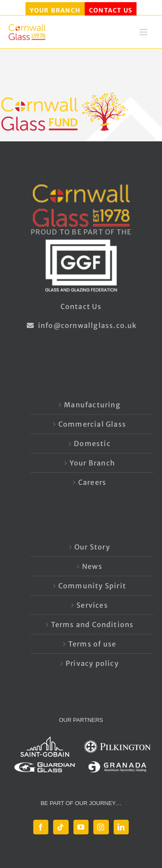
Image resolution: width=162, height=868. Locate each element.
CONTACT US (111, 10)
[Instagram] (101, 827)
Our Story (92, 547)
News (92, 566)
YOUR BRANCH (55, 10)
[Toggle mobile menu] (144, 35)
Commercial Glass (92, 424)
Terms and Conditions (92, 624)
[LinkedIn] (121, 827)
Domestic (92, 443)
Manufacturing (92, 405)
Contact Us (81, 306)
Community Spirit (92, 586)
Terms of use (92, 644)
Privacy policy (92, 663)
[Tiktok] (61, 827)
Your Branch (92, 463)
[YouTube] (81, 827)
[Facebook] (41, 827)
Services (92, 605)
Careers (92, 482)
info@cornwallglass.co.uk (81, 325)
